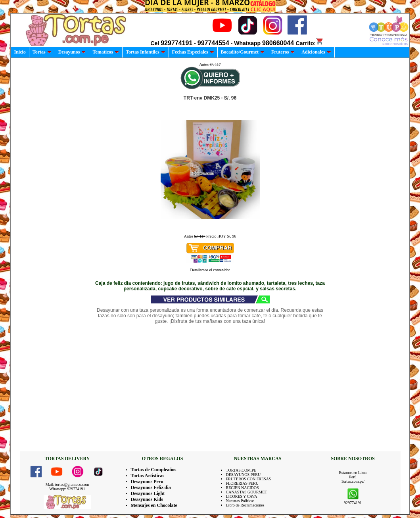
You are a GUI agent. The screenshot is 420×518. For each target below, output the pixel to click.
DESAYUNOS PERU (244, 475)
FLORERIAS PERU (243, 483)
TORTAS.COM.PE (241, 470)
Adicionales (316, 52)
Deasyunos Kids (147, 499)
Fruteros (283, 52)
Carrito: (310, 43)
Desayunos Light (148, 493)
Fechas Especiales (193, 52)
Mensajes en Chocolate (154, 505)
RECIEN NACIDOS (243, 488)
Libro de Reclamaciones (245, 505)
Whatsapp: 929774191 (67, 489)
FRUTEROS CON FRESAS (249, 479)
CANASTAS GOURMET (247, 492)
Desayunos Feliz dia (151, 487)
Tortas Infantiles (146, 52)
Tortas (42, 52)
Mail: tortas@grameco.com (67, 484)
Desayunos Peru (147, 482)
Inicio (20, 52)
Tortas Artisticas (148, 476)
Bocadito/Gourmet (243, 52)
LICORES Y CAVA (242, 496)
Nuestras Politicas (240, 501)
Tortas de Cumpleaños (154, 470)
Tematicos (106, 52)
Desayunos (72, 52)
